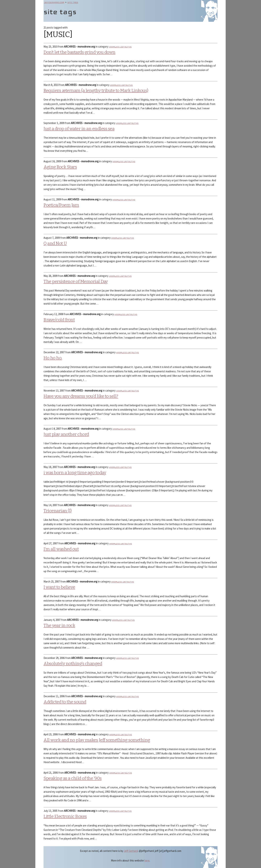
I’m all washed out (61, 549)
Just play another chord (66, 434)
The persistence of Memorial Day (76, 282)
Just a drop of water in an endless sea (79, 129)
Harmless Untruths (120, 47)
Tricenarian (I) (58, 511)
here (147, 860)
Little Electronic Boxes (65, 816)
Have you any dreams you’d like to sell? (81, 396)
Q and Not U (55, 243)
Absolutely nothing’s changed (73, 664)
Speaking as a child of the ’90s (73, 778)
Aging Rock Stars (60, 167)
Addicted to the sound (65, 702)
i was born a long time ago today (75, 473)
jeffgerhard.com (54, 2)
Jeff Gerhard (131, 851)
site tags (73, 2)
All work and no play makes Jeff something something (97, 740)
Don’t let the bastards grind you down (79, 52)
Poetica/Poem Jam (61, 205)
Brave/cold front (59, 320)
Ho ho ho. (53, 358)
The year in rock (59, 625)
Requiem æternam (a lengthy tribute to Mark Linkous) (96, 91)
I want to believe (59, 587)
